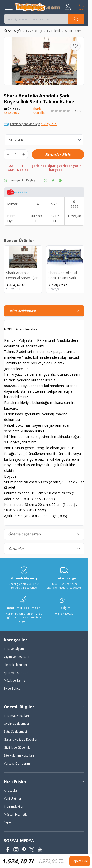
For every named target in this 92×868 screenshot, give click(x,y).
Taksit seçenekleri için (31, 124)
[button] (19, 82)
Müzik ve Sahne (15, 681)
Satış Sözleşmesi (15, 732)
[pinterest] (53, 180)
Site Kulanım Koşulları (19, 755)
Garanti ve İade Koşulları (21, 740)
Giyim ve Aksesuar (17, 657)
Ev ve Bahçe (34, 31)
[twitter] (46, 180)
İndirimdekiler (14, 806)
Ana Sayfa (13, 31)
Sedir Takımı (74, 31)
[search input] (44, 19)
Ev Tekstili (54, 31)
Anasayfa (10, 791)
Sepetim (10, 822)
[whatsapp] (60, 180)
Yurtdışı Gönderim (17, 763)
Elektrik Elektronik (16, 665)
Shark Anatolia (39, 111)
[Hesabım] (68, 7)
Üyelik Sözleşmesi (16, 724)
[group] (44, 61)
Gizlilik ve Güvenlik (17, 747)
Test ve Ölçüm (14, 649)
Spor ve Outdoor (16, 673)
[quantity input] (16, 154)
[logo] (38, 7)
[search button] (76, 19)
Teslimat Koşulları (16, 716)
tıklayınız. (49, 124)
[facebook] (39, 180)
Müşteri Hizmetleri (17, 814)
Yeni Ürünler (13, 798)
